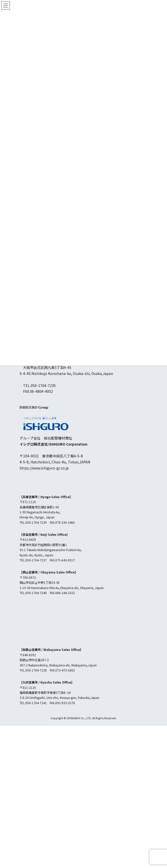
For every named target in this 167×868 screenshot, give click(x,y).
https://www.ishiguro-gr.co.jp (44, 468)
